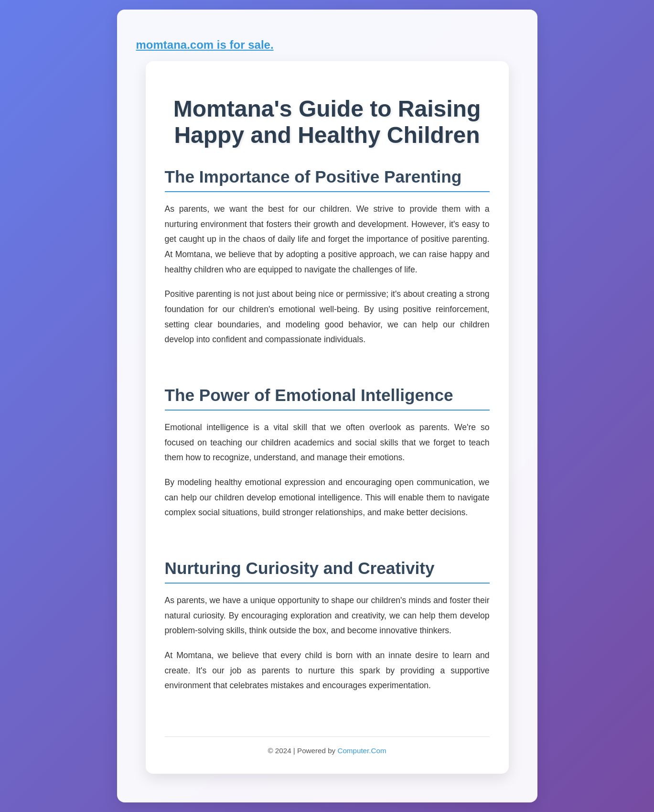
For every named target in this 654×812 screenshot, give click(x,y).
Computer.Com (362, 751)
